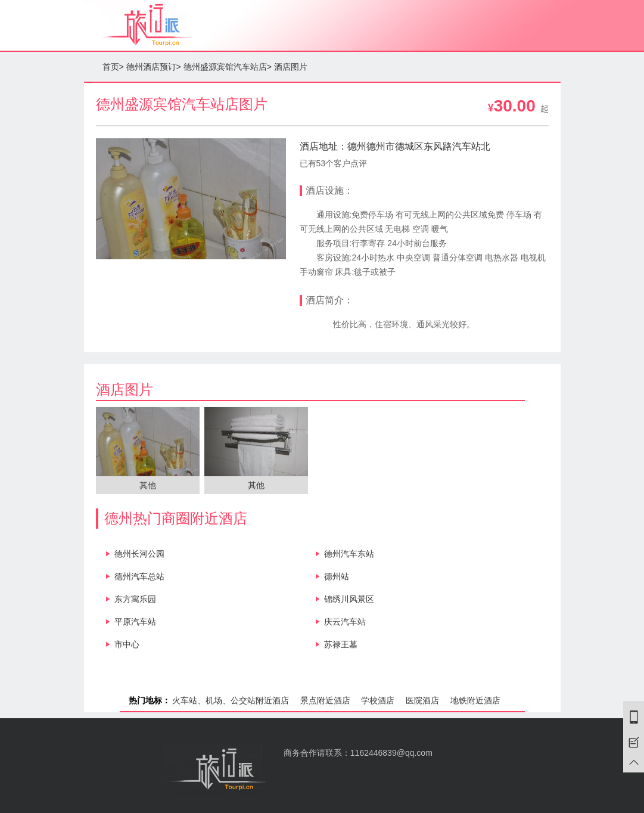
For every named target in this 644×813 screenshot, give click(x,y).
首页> (113, 67)
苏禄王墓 (341, 644)
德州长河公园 (139, 554)
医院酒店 (422, 700)
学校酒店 (378, 700)
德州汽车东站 (349, 554)
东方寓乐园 (135, 599)
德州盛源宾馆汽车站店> (228, 67)
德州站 (337, 576)
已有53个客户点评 (334, 163)
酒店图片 (291, 67)
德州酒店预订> (154, 67)
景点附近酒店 (325, 700)
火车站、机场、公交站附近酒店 (231, 700)
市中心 (127, 644)
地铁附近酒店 (475, 700)
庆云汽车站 (345, 622)
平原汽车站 (135, 622)
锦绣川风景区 (349, 599)
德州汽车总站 (139, 576)
